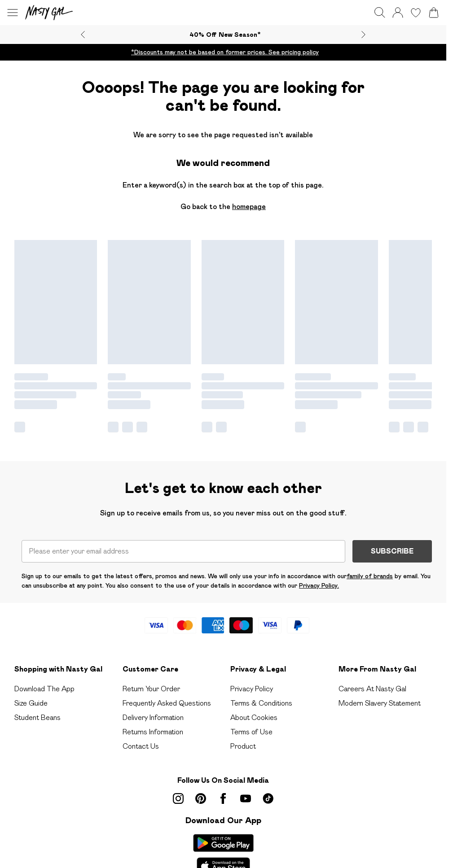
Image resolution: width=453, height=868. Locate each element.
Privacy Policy (252, 689)
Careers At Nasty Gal (372, 689)
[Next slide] (363, 35)
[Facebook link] (223, 798)
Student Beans (37, 718)
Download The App (44, 689)
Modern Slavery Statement (380, 703)
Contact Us (141, 746)
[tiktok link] (268, 798)
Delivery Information (153, 718)
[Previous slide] (83, 35)
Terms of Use (251, 732)
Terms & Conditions (261, 703)
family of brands (370, 576)
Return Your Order (151, 689)
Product (243, 746)
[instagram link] (178, 798)
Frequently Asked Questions (167, 703)
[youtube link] (246, 798)
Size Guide (31, 703)
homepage (249, 207)
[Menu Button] (13, 13)
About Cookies (254, 718)
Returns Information (153, 732)
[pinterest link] (201, 798)
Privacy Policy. (319, 585)
